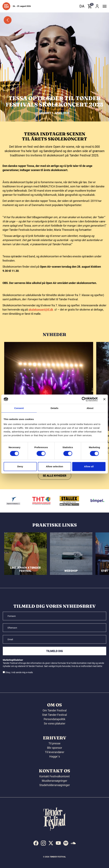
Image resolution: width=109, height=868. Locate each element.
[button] (6, 6)
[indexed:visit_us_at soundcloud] (73, 843)
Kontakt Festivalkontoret (54, 776)
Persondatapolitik (54, 719)
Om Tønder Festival (55, 710)
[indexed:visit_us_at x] (51, 843)
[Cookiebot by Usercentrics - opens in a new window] (84, 399)
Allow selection (54, 466)
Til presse (54, 743)
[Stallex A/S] (74, 501)
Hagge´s (55, 756)
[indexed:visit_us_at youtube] (58, 843)
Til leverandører (55, 752)
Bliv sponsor (55, 748)
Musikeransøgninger (54, 781)
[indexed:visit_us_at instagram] (43, 843)
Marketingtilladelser (13, 660)
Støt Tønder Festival (54, 715)
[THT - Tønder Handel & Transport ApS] (46, 501)
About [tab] (90, 408)
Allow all (89, 466)
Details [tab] (55, 408)
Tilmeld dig (54, 651)
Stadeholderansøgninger (55, 785)
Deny (20, 466)
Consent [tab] (19, 408)
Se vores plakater (55, 723)
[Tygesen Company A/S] (18, 501)
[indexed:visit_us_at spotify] (66, 843)
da (82, 6)
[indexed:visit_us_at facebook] (36, 843)
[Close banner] (104, 399)
